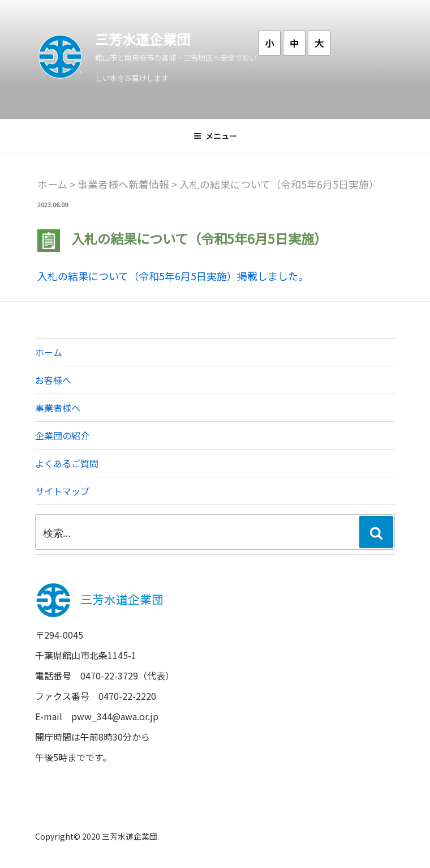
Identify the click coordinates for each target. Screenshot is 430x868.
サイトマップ (62, 491)
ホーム (49, 352)
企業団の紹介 (62, 435)
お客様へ (53, 380)
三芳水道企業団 (143, 39)
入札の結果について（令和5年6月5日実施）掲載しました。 (173, 276)
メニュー (215, 136)
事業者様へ (58, 408)
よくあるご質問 (67, 463)
